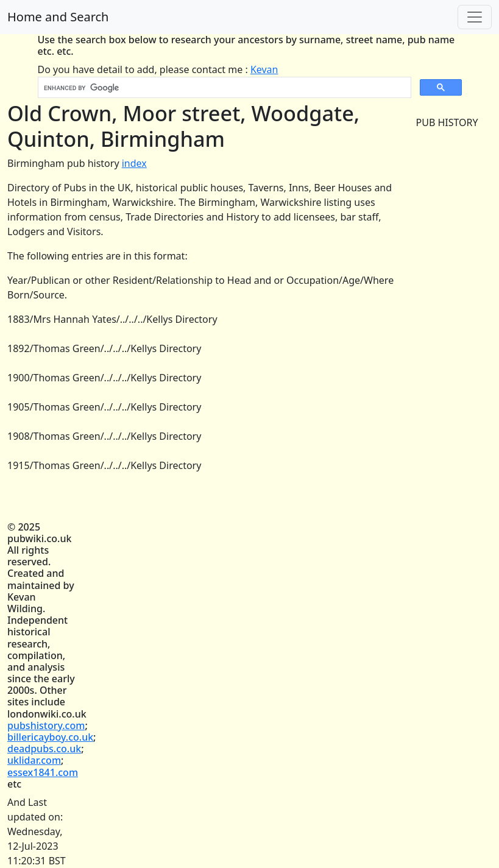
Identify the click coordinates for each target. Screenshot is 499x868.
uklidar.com (34, 760)
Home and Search (58, 17)
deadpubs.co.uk (44, 749)
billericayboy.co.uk (50, 737)
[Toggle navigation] (475, 17)
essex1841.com (43, 772)
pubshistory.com (46, 725)
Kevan (264, 69)
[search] (223, 88)
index (134, 163)
